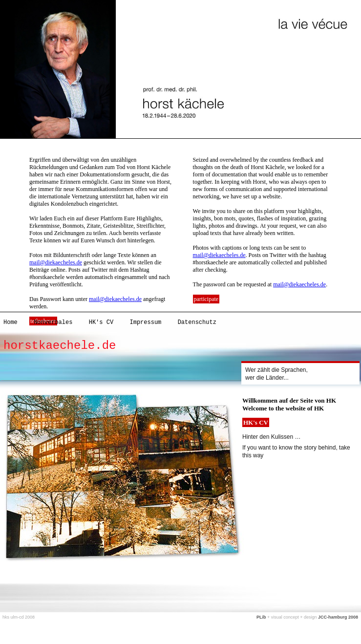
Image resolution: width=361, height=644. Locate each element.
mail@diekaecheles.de (56, 262)
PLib (261, 617)
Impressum (145, 322)
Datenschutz (197, 322)
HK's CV (101, 322)
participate (206, 299)
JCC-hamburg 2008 (338, 617)
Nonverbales (53, 322)
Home (11, 322)
